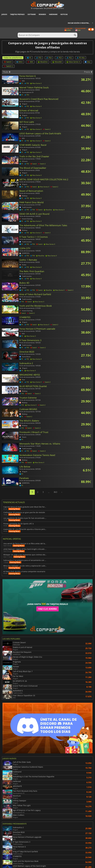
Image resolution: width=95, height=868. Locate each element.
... (49, 492)
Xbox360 (57, 62)
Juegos (4, 14)
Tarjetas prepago (17, 14)
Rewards (42, 14)
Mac (88, 62)
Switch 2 (8, 66)
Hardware (53, 14)
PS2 (69, 58)
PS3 (59, 58)
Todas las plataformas (13, 58)
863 (55, 492)
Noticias (64, 14)
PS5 (39, 58)
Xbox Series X (73, 62)
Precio (88, 72)
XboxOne (43, 62)
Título (7, 72)
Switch (8, 62)
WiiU (19, 62)
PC (29, 58)
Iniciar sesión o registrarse (80, 23)
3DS (30, 62)
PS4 (49, 58)
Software (32, 14)
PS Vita (81, 58)
